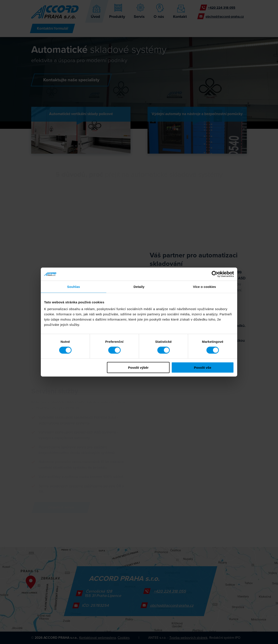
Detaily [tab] (139, 286)
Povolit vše (203, 368)
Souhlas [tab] (73, 286)
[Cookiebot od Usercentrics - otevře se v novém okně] (215, 274)
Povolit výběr (138, 368)
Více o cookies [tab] (204, 286)
